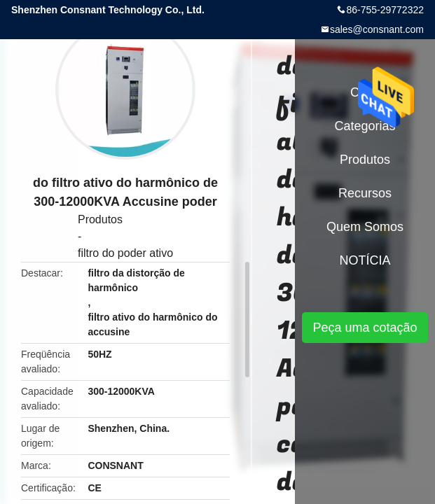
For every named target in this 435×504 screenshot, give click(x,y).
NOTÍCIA (365, 260)
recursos (365, 193)
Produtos (100, 219)
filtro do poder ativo (125, 253)
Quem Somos (365, 227)
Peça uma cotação (365, 328)
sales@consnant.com (377, 29)
